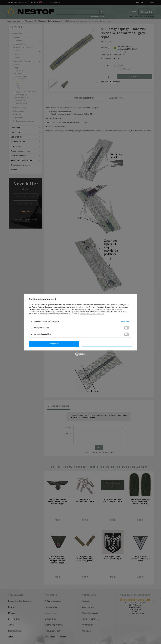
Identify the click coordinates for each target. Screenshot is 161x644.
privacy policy (84, 307)
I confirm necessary (54, 344)
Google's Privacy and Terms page (92, 314)
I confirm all (107, 344)
